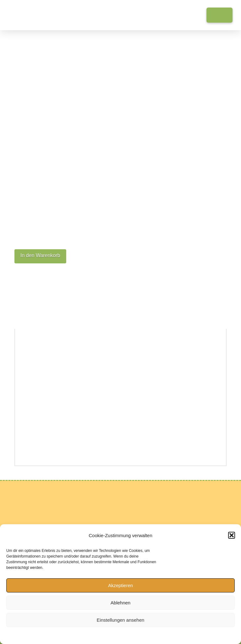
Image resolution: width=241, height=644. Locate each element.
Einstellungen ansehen (120, 620)
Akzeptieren (120, 585)
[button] (232, 535)
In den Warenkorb (40, 255)
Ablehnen (120, 603)
